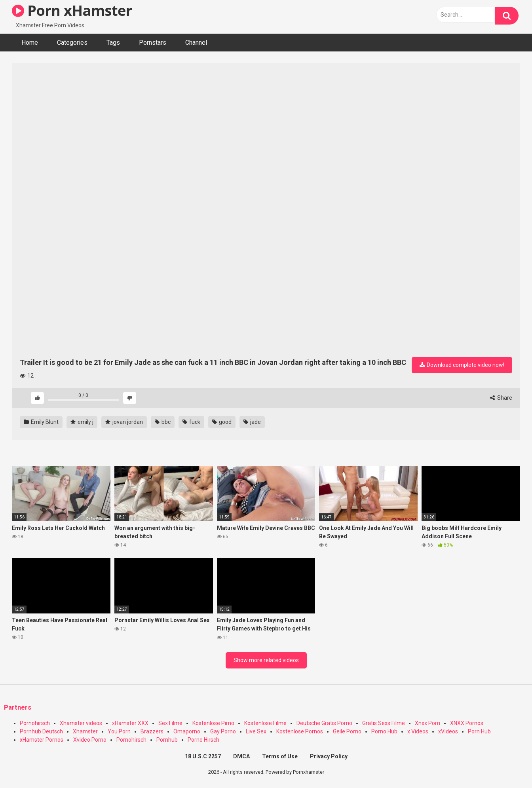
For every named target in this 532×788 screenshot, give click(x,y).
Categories (72, 43)
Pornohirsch (35, 723)
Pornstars (153, 43)
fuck (191, 422)
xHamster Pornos (42, 740)
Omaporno (187, 731)
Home (30, 43)
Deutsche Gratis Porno (324, 723)
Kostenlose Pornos (300, 731)
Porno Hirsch (203, 740)
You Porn (119, 731)
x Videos (418, 731)
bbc (163, 422)
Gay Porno (223, 731)
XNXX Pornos (467, 723)
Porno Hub (384, 731)
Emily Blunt (41, 422)
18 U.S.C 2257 (203, 756)
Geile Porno (347, 731)
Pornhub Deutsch (41, 731)
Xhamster (85, 731)
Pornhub (167, 740)
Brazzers (152, 731)
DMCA (241, 756)
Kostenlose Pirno (213, 723)
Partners (18, 707)
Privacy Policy (329, 756)
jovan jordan (124, 422)
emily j (82, 422)
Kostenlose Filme (265, 723)
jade (252, 422)
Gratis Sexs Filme (384, 723)
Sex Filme (170, 723)
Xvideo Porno (90, 740)
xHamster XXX (130, 723)
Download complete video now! (462, 365)
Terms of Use (280, 756)
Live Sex (256, 731)
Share (501, 398)
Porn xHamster (72, 10)
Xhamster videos (81, 723)
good (222, 422)
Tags (113, 43)
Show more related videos (266, 660)
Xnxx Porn (427, 723)
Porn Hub (479, 731)
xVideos (448, 731)
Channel (196, 43)
